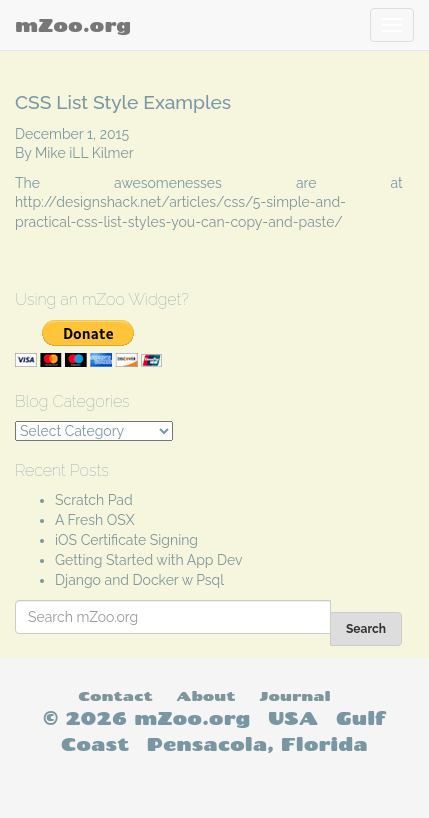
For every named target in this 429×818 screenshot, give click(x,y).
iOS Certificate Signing (126, 540)
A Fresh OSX (95, 520)
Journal (294, 695)
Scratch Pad (94, 500)
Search (366, 629)
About (205, 695)
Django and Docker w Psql (139, 580)
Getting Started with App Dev (149, 560)
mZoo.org (73, 25)
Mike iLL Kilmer (84, 153)
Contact (115, 695)
